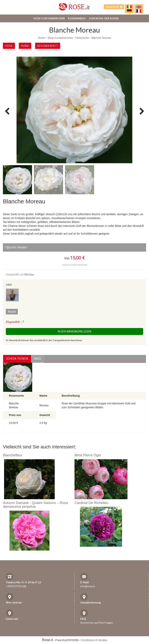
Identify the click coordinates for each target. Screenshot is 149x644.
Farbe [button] (25, 46)
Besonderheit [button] (48, 46)
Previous (9, 111)
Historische (82, 38)
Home (41, 38)
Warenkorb (114, 7)
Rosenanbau (77, 18)
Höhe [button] (9, 46)
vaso (38, 359)
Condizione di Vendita (94, 640)
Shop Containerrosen (49, 18)
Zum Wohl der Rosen (104, 18)
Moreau (29, 275)
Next (140, 111)
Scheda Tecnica (17, 359)
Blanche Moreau (101, 38)
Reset (12, 312)
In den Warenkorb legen (74, 331)
